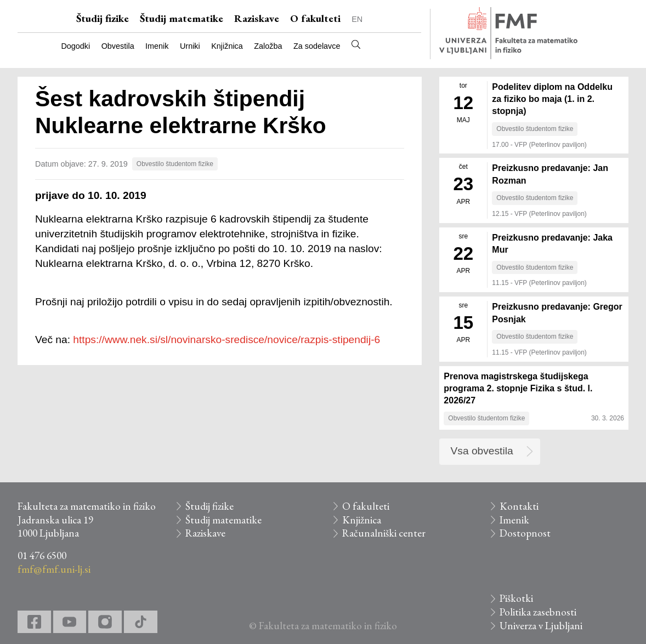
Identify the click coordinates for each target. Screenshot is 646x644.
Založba (268, 46)
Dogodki (75, 46)
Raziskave (257, 18)
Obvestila (118, 46)
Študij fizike (103, 18)
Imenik (157, 46)
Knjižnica (227, 46)
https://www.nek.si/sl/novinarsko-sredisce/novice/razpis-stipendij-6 (226, 340)
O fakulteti (315, 18)
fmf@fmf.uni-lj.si (54, 569)
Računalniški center (384, 533)
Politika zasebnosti (538, 612)
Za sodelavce (317, 46)
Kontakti (519, 506)
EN (357, 19)
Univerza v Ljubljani (541, 626)
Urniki (190, 46)
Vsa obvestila (482, 451)
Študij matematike (182, 18)
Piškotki (516, 598)
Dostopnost (525, 533)
